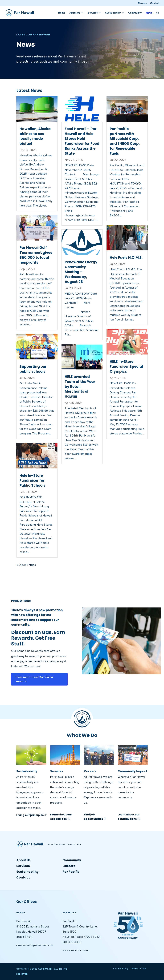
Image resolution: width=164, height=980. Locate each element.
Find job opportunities (93, 817)
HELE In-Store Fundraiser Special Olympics (126, 367)
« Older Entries (26, 565)
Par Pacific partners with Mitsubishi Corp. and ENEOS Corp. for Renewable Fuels (125, 141)
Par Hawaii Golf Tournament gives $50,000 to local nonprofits (36, 255)
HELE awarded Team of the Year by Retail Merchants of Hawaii (80, 387)
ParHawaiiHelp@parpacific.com (35, 945)
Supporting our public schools (33, 369)
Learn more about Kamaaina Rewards (34, 679)
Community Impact (133, 771)
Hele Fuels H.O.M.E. (126, 258)
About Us (75, 13)
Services (93, 13)
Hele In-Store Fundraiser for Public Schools (32, 481)
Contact (155, 3)
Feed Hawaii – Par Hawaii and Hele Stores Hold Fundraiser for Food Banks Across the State (82, 141)
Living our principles (30, 815)
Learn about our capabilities (61, 817)
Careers (143, 3)
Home (62, 13)
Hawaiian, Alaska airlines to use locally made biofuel (35, 136)
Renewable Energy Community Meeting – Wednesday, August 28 (81, 272)
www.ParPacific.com (75, 951)
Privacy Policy (120, 969)
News (149, 13)
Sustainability (113, 13)
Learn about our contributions (129, 817)
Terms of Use (138, 969)
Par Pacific (71, 872)
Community (135, 13)
